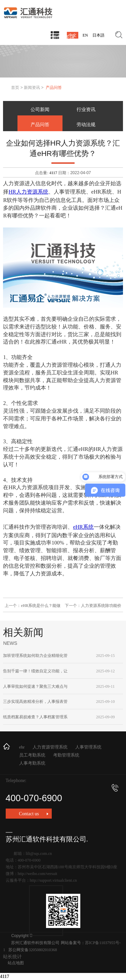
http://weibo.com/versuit (38, 874)
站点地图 (16, 963)
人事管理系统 (88, 747)
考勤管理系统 (66, 755)
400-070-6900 (62, 794)
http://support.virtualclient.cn (53, 880)
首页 (15, 88)
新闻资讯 (32, 88)
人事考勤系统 (32, 763)
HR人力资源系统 (28, 192)
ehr (22, 747)
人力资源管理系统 (50, 747)
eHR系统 (83, 527)
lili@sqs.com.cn (39, 854)
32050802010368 (43, 950)
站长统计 (12, 957)
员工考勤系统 (32, 755)
